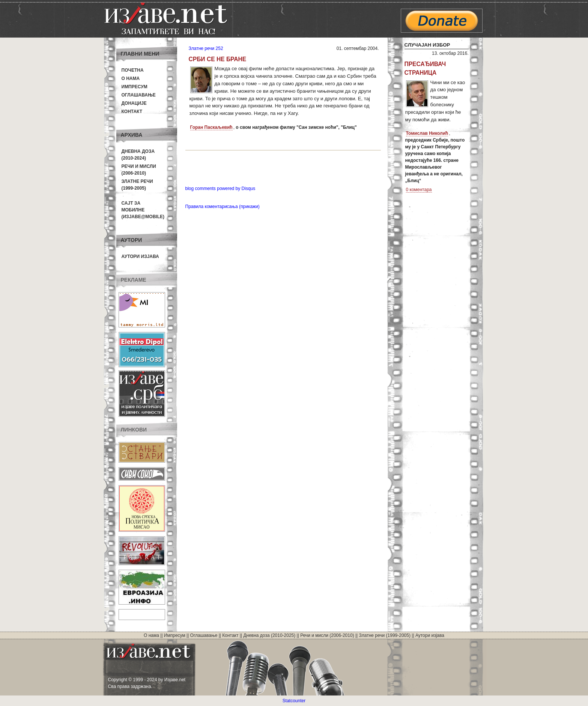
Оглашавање (139, 95)
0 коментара (419, 190)
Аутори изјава (140, 256)
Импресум (135, 87)
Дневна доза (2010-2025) (269, 635)
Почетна (133, 70)
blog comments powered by (220, 189)
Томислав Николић (427, 133)
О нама (131, 78)
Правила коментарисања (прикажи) (223, 207)
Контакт (132, 112)
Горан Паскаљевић (211, 127)
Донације (134, 103)
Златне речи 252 (206, 48)
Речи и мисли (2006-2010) (327, 635)
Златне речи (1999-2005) (385, 635)
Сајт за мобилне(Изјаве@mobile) (143, 210)
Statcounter (294, 701)
